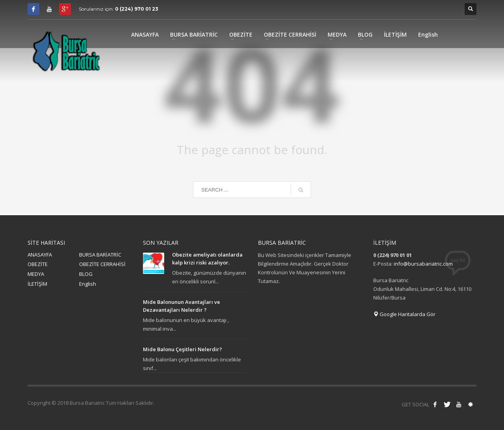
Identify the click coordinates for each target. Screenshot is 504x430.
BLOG (86, 274)
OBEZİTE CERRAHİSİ (102, 264)
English (88, 284)
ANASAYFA (40, 255)
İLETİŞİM (37, 284)
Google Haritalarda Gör (404, 314)
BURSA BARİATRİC (100, 255)
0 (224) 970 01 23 (137, 9)
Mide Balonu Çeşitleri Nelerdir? (183, 349)
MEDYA (36, 274)
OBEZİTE (38, 264)
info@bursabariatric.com (423, 264)
